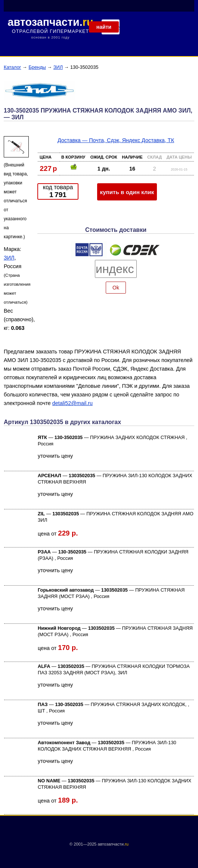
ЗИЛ (58, 67)
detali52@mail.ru (72, 403)
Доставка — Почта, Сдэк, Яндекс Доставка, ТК (116, 140)
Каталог (13, 67)
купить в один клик (127, 192)
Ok (116, 288)
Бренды (37, 67)
